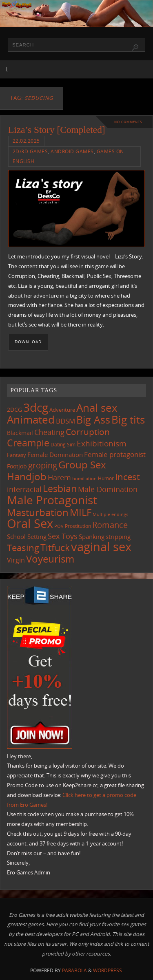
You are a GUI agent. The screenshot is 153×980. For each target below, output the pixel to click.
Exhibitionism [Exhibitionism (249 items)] (102, 443)
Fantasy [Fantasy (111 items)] (17, 455)
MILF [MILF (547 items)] (81, 512)
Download (28, 342)
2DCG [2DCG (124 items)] (14, 410)
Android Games (72, 151)
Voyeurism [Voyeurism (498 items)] (50, 559)
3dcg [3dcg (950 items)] (36, 407)
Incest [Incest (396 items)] (127, 477)
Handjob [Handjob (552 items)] (27, 476)
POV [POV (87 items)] (59, 526)
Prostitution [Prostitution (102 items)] (78, 526)
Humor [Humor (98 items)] (106, 478)
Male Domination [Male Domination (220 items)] (108, 489)
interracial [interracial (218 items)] (24, 489)
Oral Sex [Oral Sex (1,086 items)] (30, 523)
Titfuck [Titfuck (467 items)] (55, 547)
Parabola (74, 970)
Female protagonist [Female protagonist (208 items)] (115, 454)
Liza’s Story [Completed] (57, 130)
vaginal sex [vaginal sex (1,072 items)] (101, 547)
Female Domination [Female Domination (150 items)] (55, 455)
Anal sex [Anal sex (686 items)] (97, 408)
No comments (128, 122)
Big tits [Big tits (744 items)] (128, 419)
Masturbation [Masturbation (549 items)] (38, 512)
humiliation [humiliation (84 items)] (84, 479)
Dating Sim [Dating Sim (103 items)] (63, 445)
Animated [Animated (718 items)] (31, 419)
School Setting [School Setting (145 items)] (27, 536)
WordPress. (108, 970)
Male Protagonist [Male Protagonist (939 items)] (52, 500)
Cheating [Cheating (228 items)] (49, 432)
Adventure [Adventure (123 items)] (62, 410)
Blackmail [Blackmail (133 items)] (20, 433)
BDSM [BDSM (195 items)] (65, 421)
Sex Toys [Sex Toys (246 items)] (63, 536)
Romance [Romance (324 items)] (110, 525)
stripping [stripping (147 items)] (118, 536)
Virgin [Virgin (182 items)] (16, 560)
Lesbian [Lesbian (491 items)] (60, 488)
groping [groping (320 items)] (43, 465)
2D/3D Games (30, 151)
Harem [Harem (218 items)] (59, 477)
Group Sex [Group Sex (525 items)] (82, 465)
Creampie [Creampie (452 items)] (28, 443)
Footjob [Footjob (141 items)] (17, 466)
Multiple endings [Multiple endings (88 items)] (110, 514)
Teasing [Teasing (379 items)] (23, 548)
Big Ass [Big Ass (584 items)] (93, 420)
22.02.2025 (26, 141)
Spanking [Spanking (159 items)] (92, 536)
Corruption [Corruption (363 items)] (88, 432)
